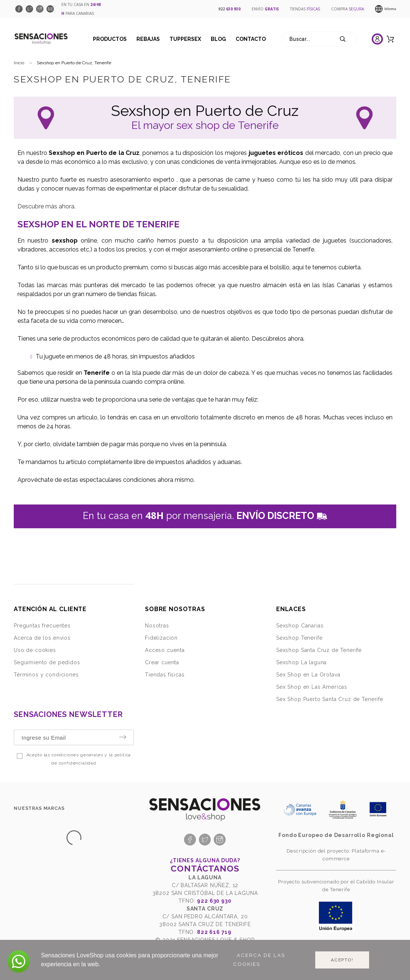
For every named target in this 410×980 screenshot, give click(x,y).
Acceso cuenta (165, 650)
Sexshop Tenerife (299, 638)
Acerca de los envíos (42, 638)
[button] (19, 961)
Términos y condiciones (46, 675)
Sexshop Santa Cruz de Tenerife (319, 650)
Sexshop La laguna (301, 662)
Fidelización (161, 638)
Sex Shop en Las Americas (312, 687)
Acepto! (342, 960)
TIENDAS (305, 9)
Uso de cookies (35, 650)
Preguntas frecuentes (42, 626)
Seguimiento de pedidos (47, 662)
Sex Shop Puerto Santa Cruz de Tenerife (330, 699)
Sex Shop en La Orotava (308, 675)
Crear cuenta (162, 662)
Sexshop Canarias (300, 626)
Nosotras (157, 626)
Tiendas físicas (165, 675)
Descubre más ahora (46, 206)
